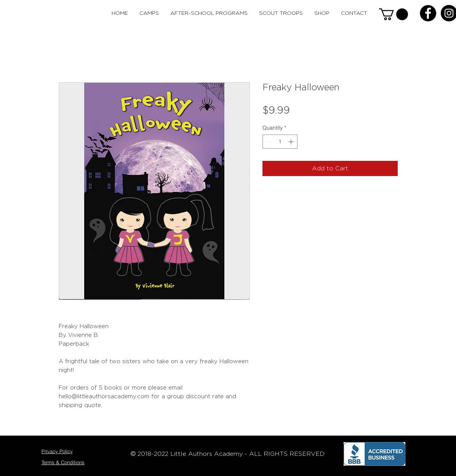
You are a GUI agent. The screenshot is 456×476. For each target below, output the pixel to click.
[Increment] (292, 142)
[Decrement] (268, 142)
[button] (394, 14)
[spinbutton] (280, 142)
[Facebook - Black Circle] (428, 13)
